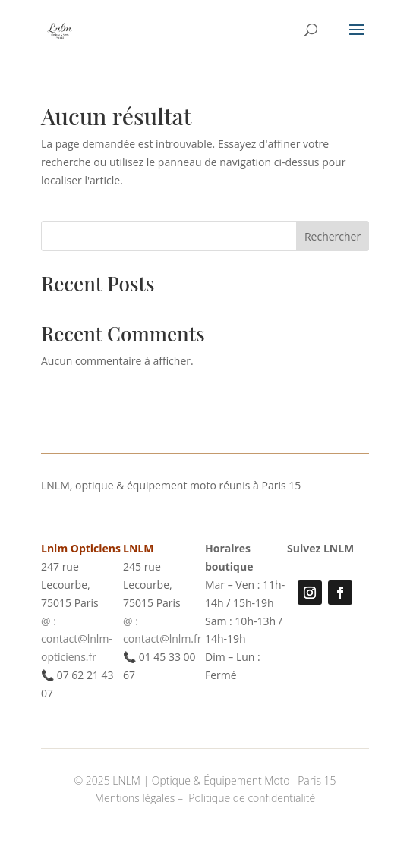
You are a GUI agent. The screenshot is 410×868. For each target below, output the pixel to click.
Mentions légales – (140, 798)
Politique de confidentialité (252, 798)
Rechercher (333, 236)
